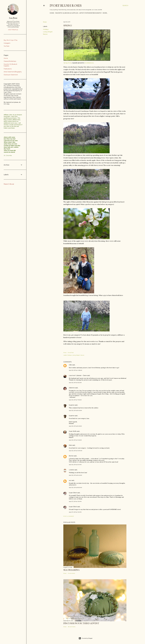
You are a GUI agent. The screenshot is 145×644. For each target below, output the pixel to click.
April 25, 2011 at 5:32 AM (75, 383)
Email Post (71, 353)
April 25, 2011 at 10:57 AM (76, 451)
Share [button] (45, 22)
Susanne (72, 405)
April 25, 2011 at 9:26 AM (75, 440)
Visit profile (13, 30)
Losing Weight (48, 32)
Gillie (70, 365)
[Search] (125, 6)
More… (105, 13)
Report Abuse (9, 184)
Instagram (7, 43)
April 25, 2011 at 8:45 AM (75, 426)
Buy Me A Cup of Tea (10, 40)
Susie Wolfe (73, 431)
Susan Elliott (73, 493)
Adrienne (72, 388)
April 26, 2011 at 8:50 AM (75, 487)
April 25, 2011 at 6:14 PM (75, 465)
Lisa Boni (13, 18)
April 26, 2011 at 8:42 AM (75, 475)
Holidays (46, 29)
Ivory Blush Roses (66, 5)
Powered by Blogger (86, 638)
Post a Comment (69, 516)
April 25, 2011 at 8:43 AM (75, 410)
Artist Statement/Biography (90, 13)
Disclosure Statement (11, 75)
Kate (70, 445)
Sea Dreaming (71, 570)
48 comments (72, 627)
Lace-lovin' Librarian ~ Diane (78, 375)
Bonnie (71, 456)
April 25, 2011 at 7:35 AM (75, 400)
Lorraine (71, 470)
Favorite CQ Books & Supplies (67, 13)
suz (70, 480)
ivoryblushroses (89, 63)
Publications (8, 69)
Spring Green (67, 63)
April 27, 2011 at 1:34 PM (75, 501)
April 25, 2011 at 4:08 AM (75, 370)
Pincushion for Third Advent (81, 623)
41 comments (71, 573)
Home (52, 13)
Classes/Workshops (10, 61)
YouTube (7, 46)
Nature (45, 34)
